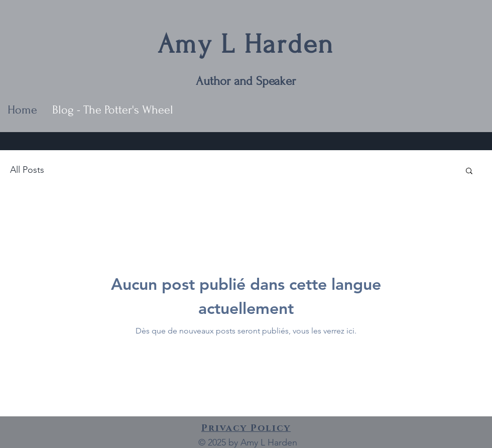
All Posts (27, 170)
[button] (469, 172)
